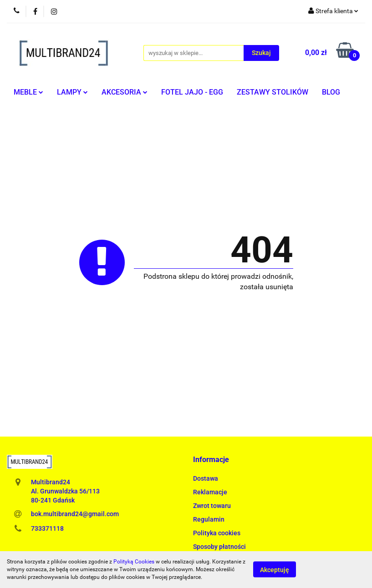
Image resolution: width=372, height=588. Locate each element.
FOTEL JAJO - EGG (192, 92)
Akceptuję (275, 570)
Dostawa (206, 478)
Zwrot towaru (212, 506)
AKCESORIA (125, 92)
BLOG (331, 92)
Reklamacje (210, 492)
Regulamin (209, 519)
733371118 (47, 528)
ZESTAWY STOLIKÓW (273, 92)
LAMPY (72, 92)
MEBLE (28, 92)
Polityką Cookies (134, 562)
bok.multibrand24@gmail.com (75, 514)
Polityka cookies (217, 533)
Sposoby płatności (219, 547)
